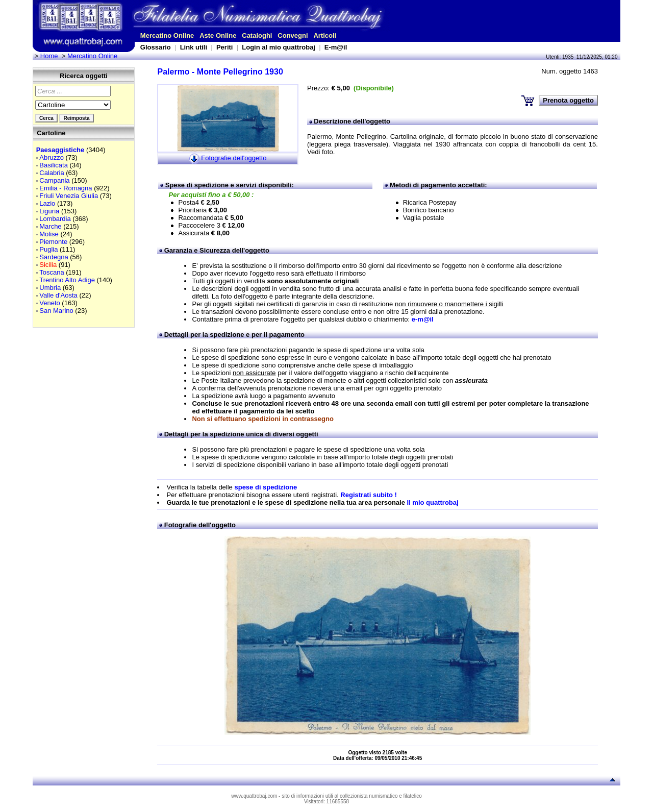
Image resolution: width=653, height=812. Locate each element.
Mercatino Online (167, 35)
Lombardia (55, 219)
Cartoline (51, 133)
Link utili (194, 47)
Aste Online (218, 35)
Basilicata (54, 165)
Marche (50, 226)
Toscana (52, 272)
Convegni (293, 35)
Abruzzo (52, 157)
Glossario (156, 47)
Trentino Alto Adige (67, 280)
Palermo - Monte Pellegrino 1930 (220, 72)
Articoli (325, 35)
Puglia (48, 249)
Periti (225, 47)
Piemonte (53, 242)
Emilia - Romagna (66, 188)
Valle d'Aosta (58, 295)
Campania (54, 180)
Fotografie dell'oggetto (234, 158)
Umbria (50, 288)
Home (49, 56)
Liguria (49, 211)
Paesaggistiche (60, 150)
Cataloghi (257, 35)
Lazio (47, 203)
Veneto (50, 303)
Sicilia (48, 265)
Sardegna (54, 257)
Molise (49, 234)
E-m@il (336, 47)
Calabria (52, 173)
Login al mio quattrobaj (279, 47)
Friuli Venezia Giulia (69, 196)
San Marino (56, 311)
